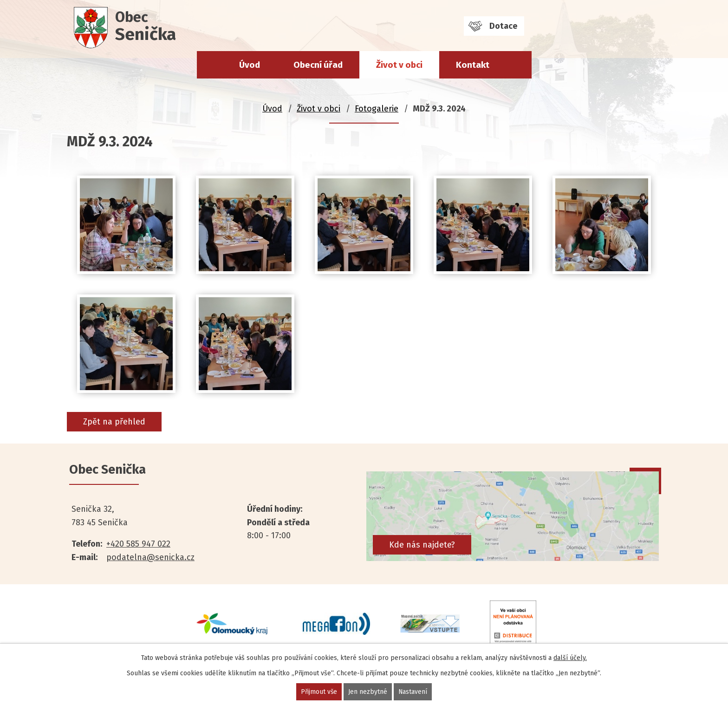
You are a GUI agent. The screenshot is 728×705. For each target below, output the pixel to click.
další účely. (570, 658)
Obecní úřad (318, 65)
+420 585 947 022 (138, 544)
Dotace (503, 26)
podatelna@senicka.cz (150, 557)
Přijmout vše (319, 692)
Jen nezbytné (368, 692)
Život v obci (399, 65)
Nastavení (413, 692)
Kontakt (473, 65)
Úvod (250, 65)
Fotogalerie (377, 109)
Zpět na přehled (114, 422)
